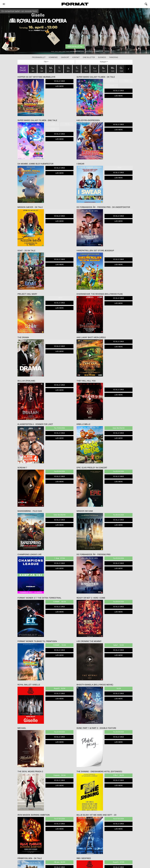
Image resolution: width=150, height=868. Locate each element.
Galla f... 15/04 (119, 645)
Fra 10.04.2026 (59, 428)
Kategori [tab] (103, 62)
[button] (11, 48)
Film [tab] (46, 62)
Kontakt (76, 57)
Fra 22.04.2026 (59, 732)
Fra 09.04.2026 (119, 602)
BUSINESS (102, 57)
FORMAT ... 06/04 (59, 602)
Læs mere (59, 86)
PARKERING (114, 57)
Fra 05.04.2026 (59, 471)
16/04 (119, 688)
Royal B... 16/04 (60, 688)
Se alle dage (59, 81)
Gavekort (65, 57)
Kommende (53, 57)
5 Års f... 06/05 (119, 775)
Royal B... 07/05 (119, 862)
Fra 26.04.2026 (119, 732)
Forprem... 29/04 (60, 775)
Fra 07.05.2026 (59, 819)
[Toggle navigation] (4, 4)
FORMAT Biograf (70, 4)
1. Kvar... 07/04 (59, 558)
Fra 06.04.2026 (119, 515)
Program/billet (39, 57)
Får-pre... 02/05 (60, 862)
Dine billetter (89, 57)
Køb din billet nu (75, 46)
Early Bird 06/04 (119, 428)
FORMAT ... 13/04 (59, 645)
